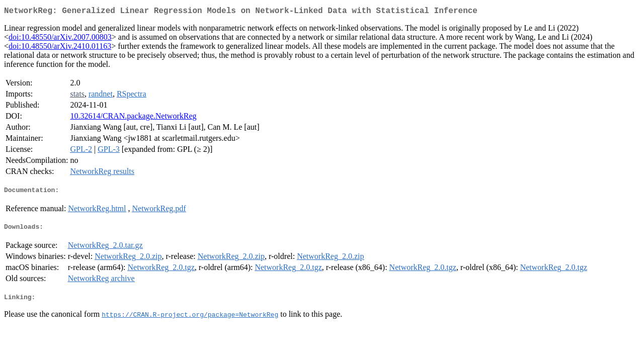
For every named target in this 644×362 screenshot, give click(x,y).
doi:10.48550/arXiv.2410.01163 (60, 48)
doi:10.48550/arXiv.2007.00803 (60, 39)
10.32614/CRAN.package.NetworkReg (133, 118)
